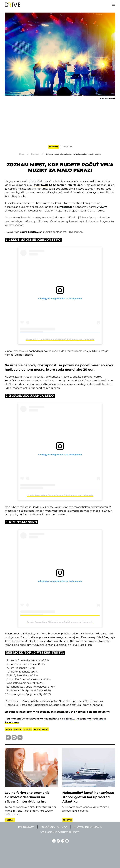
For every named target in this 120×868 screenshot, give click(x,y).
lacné (45, 729)
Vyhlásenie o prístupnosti (60, 832)
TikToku (69, 719)
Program (54, 147)
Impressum (26, 827)
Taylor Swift (40, 185)
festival (28, 729)
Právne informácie (88, 827)
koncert (18, 729)
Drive (22, 154)
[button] (114, 5)
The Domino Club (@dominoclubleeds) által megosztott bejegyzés (60, 339)
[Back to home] (12, 5)
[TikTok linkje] (62, 841)
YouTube (98, 719)
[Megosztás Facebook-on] (8, 737)
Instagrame (83, 719)
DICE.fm (102, 207)
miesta (37, 729)
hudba (9, 729)
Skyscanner (65, 207)
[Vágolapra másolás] (20, 738)
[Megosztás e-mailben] (14, 737)
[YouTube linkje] (67, 841)
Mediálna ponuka (54, 827)
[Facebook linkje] (53, 841)
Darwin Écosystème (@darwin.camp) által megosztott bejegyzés (60, 495)
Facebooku (12, 722)
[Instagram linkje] (58, 841)
